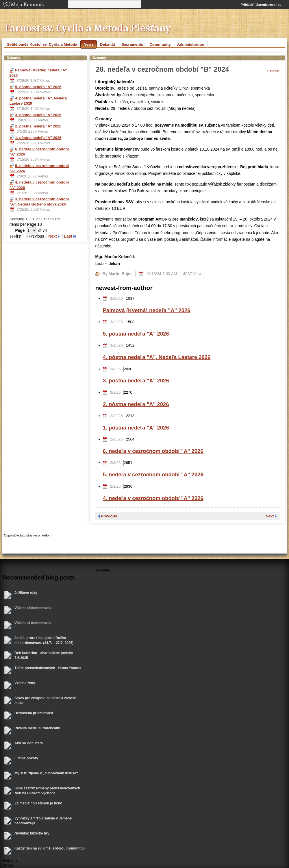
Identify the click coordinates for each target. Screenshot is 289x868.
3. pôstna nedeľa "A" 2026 (136, 381)
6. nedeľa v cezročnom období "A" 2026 (153, 451)
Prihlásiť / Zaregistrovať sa (261, 5)
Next (53, 236)
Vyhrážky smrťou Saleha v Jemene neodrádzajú (43, 821)
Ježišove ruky (26, 593)
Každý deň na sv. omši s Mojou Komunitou (50, 848)
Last (68, 236)
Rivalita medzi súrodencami (37, 728)
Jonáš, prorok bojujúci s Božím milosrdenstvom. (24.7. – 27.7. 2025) (44, 640)
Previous (109, 516)
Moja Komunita (35, 5)
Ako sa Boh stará (29, 743)
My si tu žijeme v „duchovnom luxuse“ (46, 773)
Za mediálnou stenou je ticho (38, 803)
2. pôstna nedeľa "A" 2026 (136, 404)
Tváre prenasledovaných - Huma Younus (48, 668)
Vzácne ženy (25, 683)
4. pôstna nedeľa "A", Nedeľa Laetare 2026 (157, 357)
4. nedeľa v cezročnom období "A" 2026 (153, 498)
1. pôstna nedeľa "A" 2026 (136, 428)
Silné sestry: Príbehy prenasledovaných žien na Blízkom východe (47, 791)
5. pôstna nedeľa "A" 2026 (136, 334)
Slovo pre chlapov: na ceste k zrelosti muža (45, 700)
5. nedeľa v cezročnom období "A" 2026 (153, 474)
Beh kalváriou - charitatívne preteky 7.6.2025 (44, 655)
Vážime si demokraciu (33, 608)
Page (21, 231)
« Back (273, 71)
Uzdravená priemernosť (34, 713)
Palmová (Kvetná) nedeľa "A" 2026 (147, 310)
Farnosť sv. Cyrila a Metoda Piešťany (88, 28)
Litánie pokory (26, 758)
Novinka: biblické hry (32, 833)
